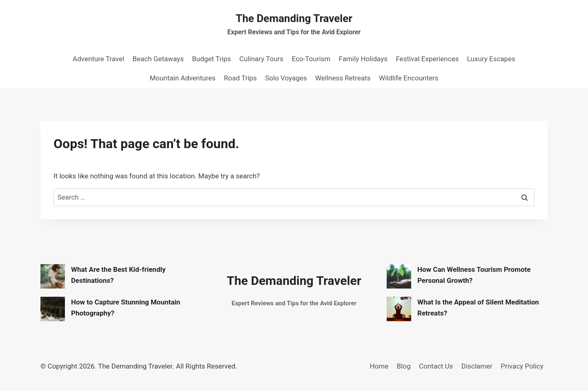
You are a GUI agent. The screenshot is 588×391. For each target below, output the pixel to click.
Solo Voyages (286, 78)
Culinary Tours (261, 59)
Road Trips (240, 78)
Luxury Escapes (491, 59)
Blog (404, 366)
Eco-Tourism (311, 59)
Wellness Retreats (343, 78)
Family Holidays (363, 59)
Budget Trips (211, 59)
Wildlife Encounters (409, 78)
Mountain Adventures (182, 78)
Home (379, 366)
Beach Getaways (158, 59)
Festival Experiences (427, 59)
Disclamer (477, 366)
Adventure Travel (98, 59)
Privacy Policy (522, 366)
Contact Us (436, 366)
